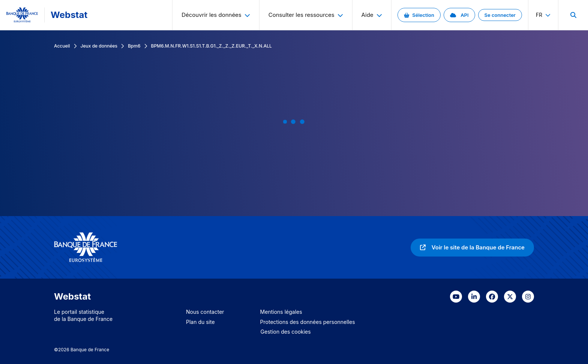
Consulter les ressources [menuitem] (306, 15)
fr (543, 15)
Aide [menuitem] (372, 15)
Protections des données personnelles (308, 322)
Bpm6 (134, 46)
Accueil (62, 46)
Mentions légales (281, 312)
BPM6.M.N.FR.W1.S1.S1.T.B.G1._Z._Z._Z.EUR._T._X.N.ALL (211, 46)
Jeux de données (99, 46)
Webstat (69, 15)
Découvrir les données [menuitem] (216, 15)
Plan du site (200, 322)
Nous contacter (205, 312)
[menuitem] (573, 15)
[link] (419, 15)
